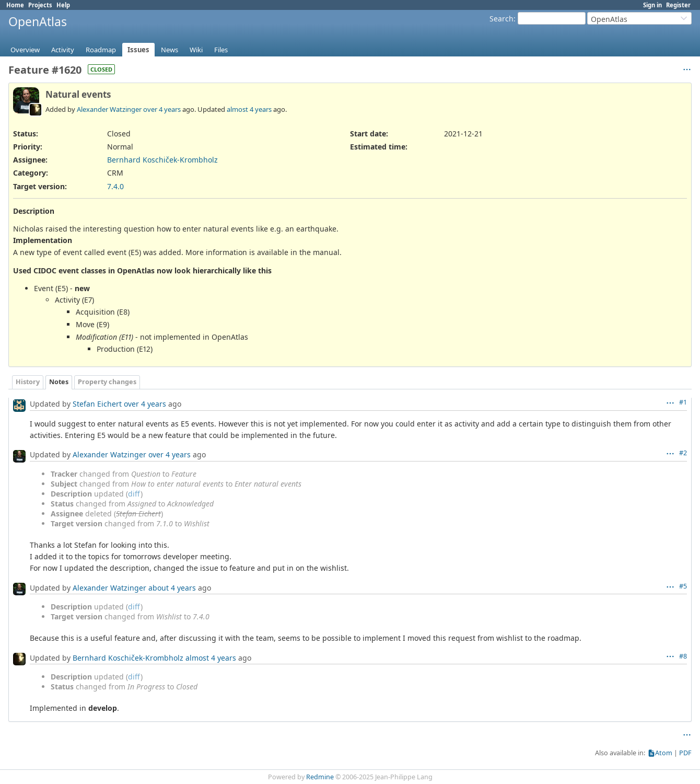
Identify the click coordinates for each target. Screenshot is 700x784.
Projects (40, 5)
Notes (59, 382)
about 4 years (172, 588)
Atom (664, 753)
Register (678, 5)
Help (63, 5)
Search (501, 19)
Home (15, 5)
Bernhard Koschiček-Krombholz (162, 160)
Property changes (107, 382)
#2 (683, 453)
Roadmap (101, 50)
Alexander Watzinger (109, 109)
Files (221, 50)
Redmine (320, 777)
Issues (138, 50)
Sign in (652, 5)
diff (134, 494)
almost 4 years (249, 109)
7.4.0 (115, 186)
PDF (685, 753)
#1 (683, 402)
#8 (683, 656)
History (28, 382)
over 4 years (162, 109)
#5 (683, 586)
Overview (25, 50)
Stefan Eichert (97, 404)
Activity (63, 50)
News (170, 50)
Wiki (196, 50)
